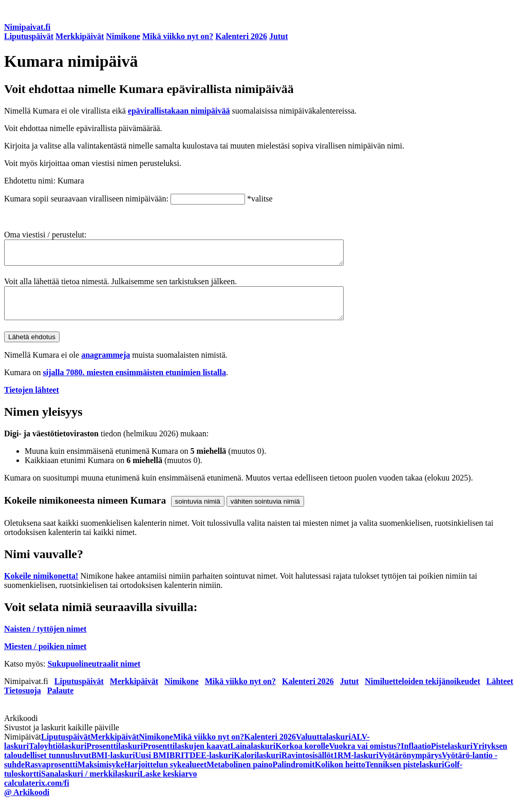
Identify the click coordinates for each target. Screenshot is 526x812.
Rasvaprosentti (51, 775)
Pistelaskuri (452, 757)
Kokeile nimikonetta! (41, 587)
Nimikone (123, 36)
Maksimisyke (101, 775)
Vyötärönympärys (410, 766)
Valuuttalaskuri (323, 748)
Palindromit (293, 775)
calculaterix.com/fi (37, 794)
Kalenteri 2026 (241, 36)
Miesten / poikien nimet (45, 657)
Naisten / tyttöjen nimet (45, 640)
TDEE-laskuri (209, 766)
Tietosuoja (23, 701)
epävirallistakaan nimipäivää (179, 111)
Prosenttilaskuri (115, 757)
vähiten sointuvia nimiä (265, 512)
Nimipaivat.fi (27, 27)
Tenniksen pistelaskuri (405, 775)
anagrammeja (106, 366)
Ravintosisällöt (307, 766)
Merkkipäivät (80, 36)
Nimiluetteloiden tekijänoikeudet (422, 692)
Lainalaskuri (253, 757)
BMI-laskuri (113, 766)
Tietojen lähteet (32, 401)
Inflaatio (416, 757)
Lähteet (500, 692)
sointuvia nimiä (198, 512)
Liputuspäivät (29, 36)
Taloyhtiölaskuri (58, 757)
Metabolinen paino (239, 775)
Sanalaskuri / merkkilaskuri (90, 785)
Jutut (278, 36)
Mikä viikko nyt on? (178, 36)
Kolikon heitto (340, 775)
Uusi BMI (152, 766)
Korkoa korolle (302, 757)
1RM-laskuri (356, 766)
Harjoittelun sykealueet (165, 775)
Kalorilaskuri (257, 766)
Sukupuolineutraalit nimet (94, 675)
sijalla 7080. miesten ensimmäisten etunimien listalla (135, 383)
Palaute (61, 701)
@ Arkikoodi (27, 803)
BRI (177, 766)
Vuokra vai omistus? (365, 757)
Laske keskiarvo (168, 785)
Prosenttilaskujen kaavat (186, 757)
